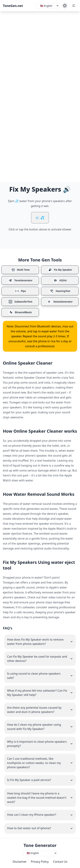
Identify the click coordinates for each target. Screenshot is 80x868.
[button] (74, 6)
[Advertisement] (40, 53)
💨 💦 (40, 218)
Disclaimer (20, 862)
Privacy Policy (40, 862)
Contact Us (60, 862)
